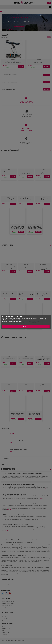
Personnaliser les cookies (17, 323)
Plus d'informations (7, 323)
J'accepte (26, 326)
